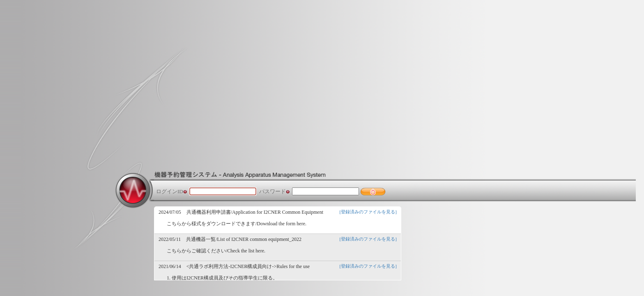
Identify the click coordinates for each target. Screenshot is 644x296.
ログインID (170, 191)
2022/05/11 (170, 239)
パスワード (273, 191)
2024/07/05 (170, 212)
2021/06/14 (170, 266)
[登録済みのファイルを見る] (368, 212)
